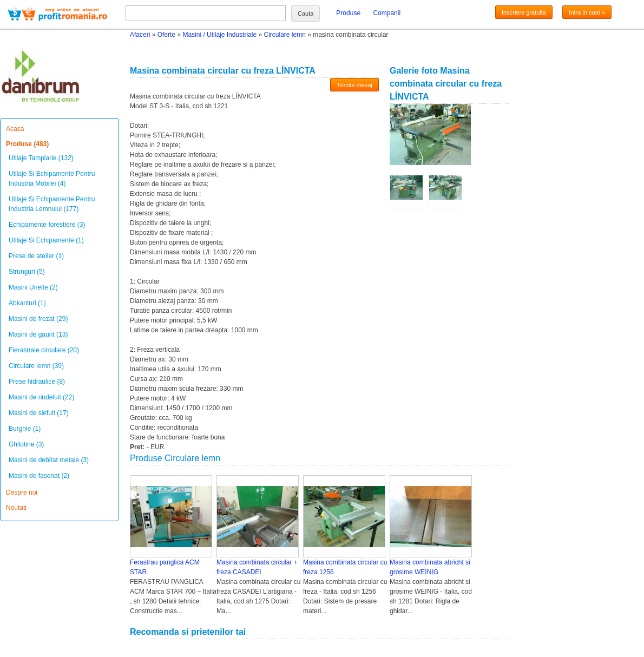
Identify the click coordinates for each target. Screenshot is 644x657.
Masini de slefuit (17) (39, 413)
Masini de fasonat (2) (39, 476)
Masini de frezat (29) (38, 319)
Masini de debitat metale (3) (49, 460)
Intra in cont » (587, 12)
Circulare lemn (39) (36, 366)
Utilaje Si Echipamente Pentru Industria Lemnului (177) (52, 204)
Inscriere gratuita (524, 12)
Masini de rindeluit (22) (41, 397)
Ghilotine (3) (26, 444)
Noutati (16, 508)
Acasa (15, 129)
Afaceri (140, 35)
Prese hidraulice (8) (37, 382)
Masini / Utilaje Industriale (219, 35)
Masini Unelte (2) (33, 287)
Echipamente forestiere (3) (47, 225)
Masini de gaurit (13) (38, 334)
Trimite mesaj (354, 85)
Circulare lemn (284, 35)
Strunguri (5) (27, 272)
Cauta (305, 14)
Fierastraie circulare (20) (44, 350)
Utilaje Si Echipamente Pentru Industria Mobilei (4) (52, 179)
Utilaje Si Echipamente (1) (46, 240)
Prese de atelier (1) (36, 256)
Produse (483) (27, 144)
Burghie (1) (25, 429)
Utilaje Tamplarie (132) (41, 158)
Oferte (166, 35)
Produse (348, 13)
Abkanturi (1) (27, 303)
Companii (387, 13)
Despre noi (22, 492)
